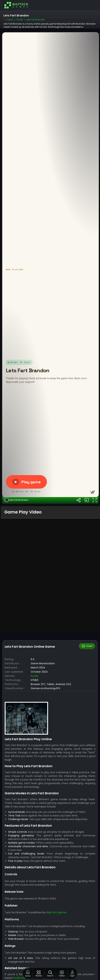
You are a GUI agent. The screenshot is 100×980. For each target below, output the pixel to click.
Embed (87, 671)
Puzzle (34, 700)
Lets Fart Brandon (16, 525)
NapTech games (57, 937)
